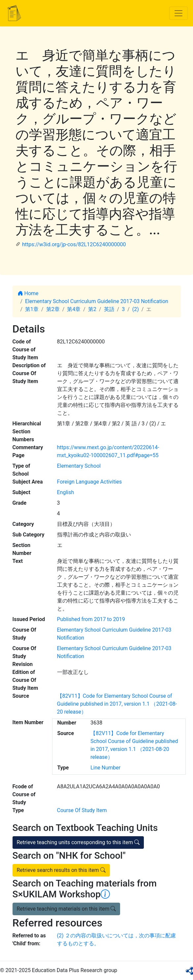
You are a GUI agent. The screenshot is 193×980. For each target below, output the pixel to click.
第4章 (74, 309)
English (66, 492)
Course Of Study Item (82, 810)
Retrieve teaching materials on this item (66, 909)
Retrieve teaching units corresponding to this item (78, 842)
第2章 (53, 309)
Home (28, 293)
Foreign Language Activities (90, 482)
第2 (92, 309)
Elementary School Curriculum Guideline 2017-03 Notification (97, 301)
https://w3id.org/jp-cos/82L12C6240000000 (74, 244)
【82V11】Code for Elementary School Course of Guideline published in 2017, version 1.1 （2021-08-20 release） (117, 704)
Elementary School (79, 466)
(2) (136, 309)
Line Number (105, 768)
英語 (109, 309)
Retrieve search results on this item (61, 870)
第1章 (32, 309)
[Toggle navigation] (178, 13)
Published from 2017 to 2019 (91, 619)
